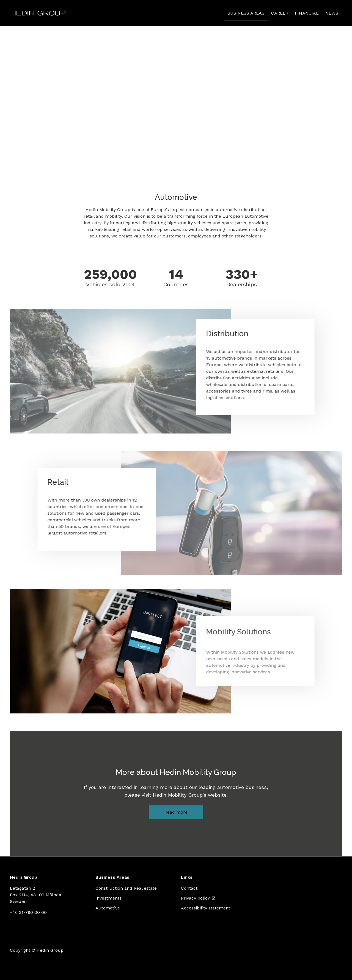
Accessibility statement (206, 908)
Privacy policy (198, 898)
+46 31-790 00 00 (28, 912)
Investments (108, 898)
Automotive (108, 908)
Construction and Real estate (126, 888)
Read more (176, 812)
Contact (189, 888)
